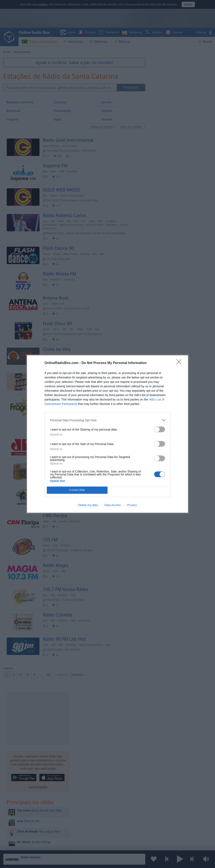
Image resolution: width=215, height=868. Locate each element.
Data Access (113, 505)
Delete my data (88, 505)
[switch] (160, 429)
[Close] (180, 363)
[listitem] (107, 420)
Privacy (132, 505)
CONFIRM (77, 490)
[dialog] (107, 434)
